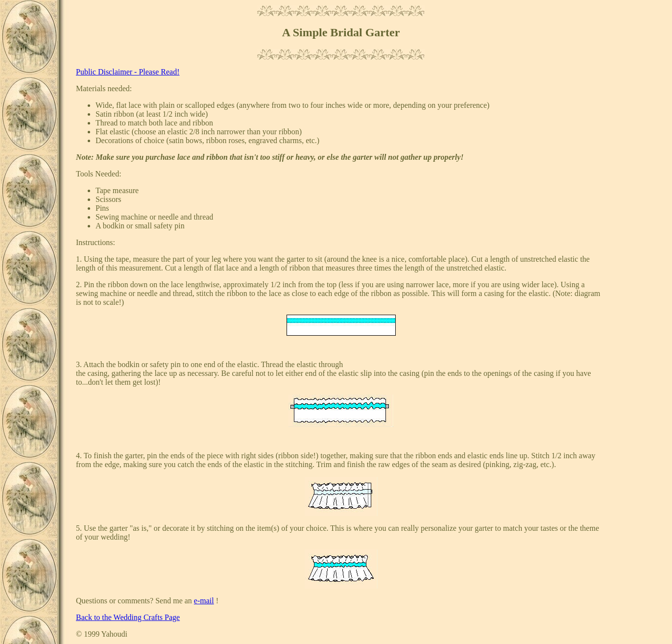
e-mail (204, 601)
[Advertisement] (637, 152)
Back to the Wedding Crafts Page (128, 617)
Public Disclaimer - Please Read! (128, 72)
